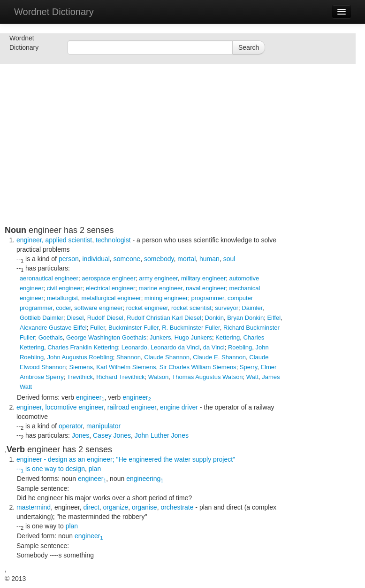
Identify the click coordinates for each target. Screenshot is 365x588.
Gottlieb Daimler (42, 318)
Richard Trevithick (120, 377)
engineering (145, 479)
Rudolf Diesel (105, 318)
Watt (252, 377)
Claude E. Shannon (219, 357)
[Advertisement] (145, 160)
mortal (186, 259)
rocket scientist (191, 308)
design (75, 469)
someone (127, 259)
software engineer (98, 308)
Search (249, 47)
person (69, 259)
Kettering (228, 337)
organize (115, 507)
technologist (113, 240)
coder (63, 308)
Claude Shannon (167, 357)
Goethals (51, 337)
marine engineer (161, 288)
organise (144, 507)
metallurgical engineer (111, 298)
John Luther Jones (162, 435)
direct (91, 507)
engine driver (179, 407)
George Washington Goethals (106, 337)
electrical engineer (111, 288)
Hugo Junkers (193, 337)
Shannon (129, 357)
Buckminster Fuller (133, 328)
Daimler (252, 308)
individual (96, 259)
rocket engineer (147, 308)
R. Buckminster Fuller (191, 328)
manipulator (103, 426)
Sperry (248, 367)
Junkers (160, 337)
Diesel (75, 318)
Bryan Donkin (245, 318)
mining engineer (166, 298)
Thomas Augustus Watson (207, 377)
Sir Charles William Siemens (198, 367)
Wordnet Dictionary (54, 12)
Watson (159, 377)
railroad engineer (132, 407)
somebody (159, 259)
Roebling (240, 347)
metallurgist (62, 298)
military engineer (203, 278)
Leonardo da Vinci (175, 347)
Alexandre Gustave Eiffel (53, 328)
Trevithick (80, 377)
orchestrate (177, 507)
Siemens (81, 367)
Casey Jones (112, 435)
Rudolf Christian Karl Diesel (164, 318)
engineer (90, 397)
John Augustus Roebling (80, 357)
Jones (80, 435)
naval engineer (206, 288)
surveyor (227, 308)
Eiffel (274, 318)
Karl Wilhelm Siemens (126, 367)
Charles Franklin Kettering (83, 347)
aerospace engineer (109, 278)
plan (95, 469)
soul (229, 259)
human (209, 259)
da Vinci (214, 347)
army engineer (158, 278)
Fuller (98, 328)
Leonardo (134, 347)
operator (71, 426)
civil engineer (65, 288)
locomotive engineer (75, 407)
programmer (208, 298)
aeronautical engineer (49, 278)
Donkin (214, 318)
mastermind (34, 507)
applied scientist (69, 240)
